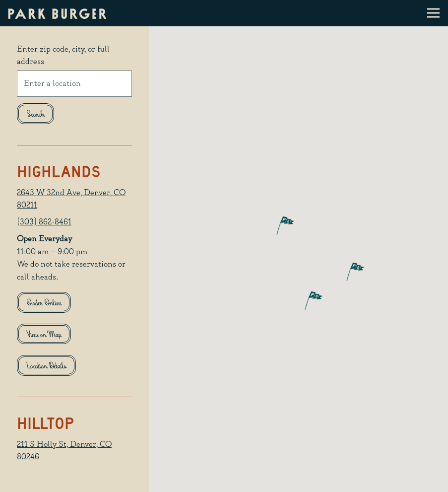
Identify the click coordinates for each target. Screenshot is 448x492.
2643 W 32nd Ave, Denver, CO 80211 (71, 199)
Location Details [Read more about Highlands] (47, 367)
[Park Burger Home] (58, 13)
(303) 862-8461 (44, 222)
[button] (276, 225)
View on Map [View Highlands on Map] (44, 335)
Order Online (44, 304)
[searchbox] (74, 84)
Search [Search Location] (36, 115)
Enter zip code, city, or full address (63, 56)
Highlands (59, 172)
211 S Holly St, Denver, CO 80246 (64, 451)
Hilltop (45, 423)
